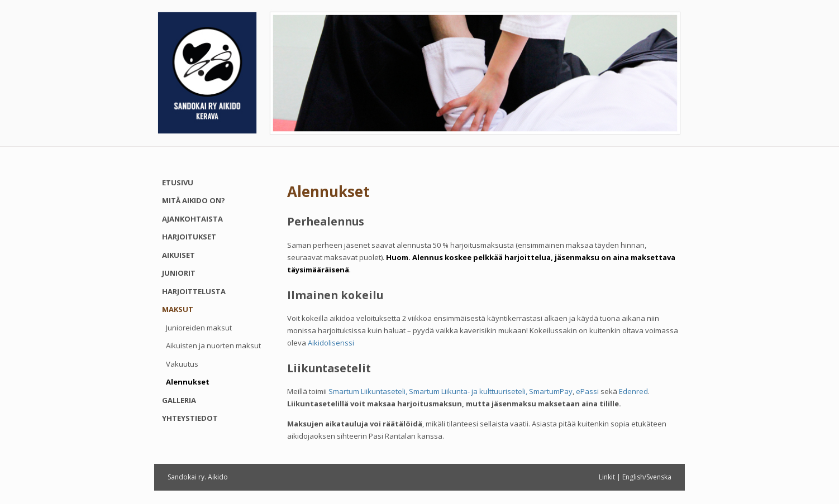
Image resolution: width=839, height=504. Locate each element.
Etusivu (178, 183)
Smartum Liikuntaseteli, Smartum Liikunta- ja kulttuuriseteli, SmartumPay (451, 391)
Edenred (633, 391)
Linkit (607, 477)
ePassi (587, 391)
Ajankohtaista (192, 219)
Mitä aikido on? (194, 200)
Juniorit (179, 273)
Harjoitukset (189, 237)
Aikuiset (178, 255)
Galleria (179, 400)
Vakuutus (182, 364)
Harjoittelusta (194, 291)
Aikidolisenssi (331, 343)
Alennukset (188, 382)
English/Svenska (647, 477)
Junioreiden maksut (199, 328)
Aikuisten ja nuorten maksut (213, 345)
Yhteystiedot (190, 418)
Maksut (178, 309)
